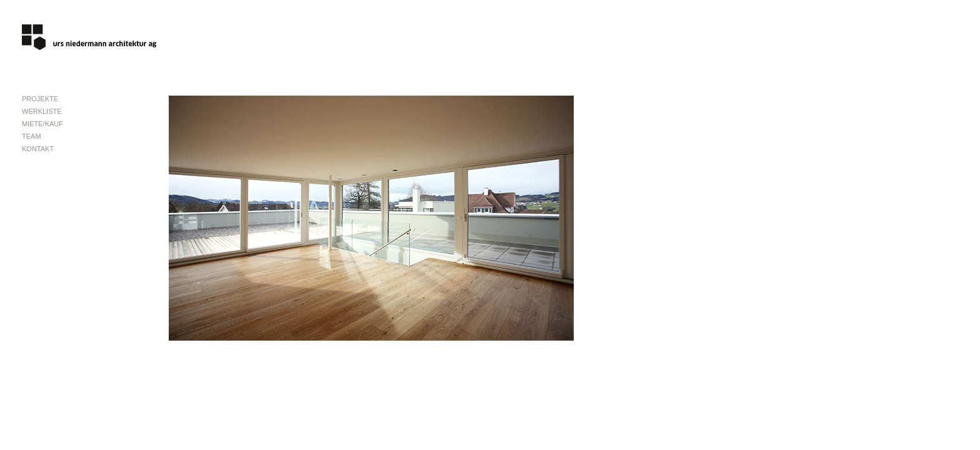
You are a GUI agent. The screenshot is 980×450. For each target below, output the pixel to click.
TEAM (32, 136)
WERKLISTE (42, 111)
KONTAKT (38, 149)
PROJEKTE (40, 99)
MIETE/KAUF (42, 124)
